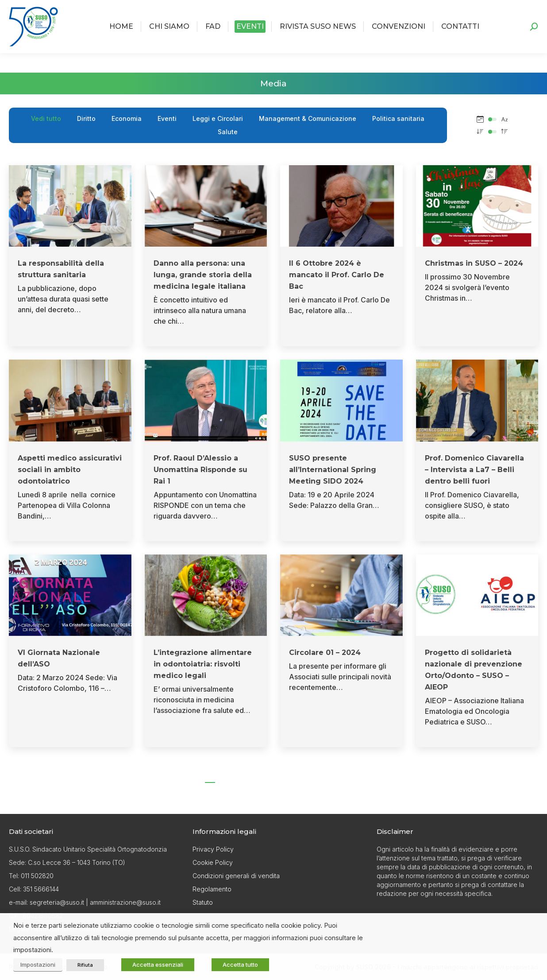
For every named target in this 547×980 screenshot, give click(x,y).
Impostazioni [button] (38, 965)
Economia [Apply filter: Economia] (127, 118)
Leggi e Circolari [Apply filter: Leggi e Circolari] (218, 118)
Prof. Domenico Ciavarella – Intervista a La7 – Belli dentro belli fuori (474, 470)
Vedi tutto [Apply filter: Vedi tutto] (46, 118)
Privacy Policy (213, 849)
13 (315, 775)
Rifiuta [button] (85, 965)
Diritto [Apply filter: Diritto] (86, 118)
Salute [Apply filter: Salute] (228, 132)
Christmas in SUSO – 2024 (474, 263)
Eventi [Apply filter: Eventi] (167, 118)
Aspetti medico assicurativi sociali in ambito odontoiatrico (70, 470)
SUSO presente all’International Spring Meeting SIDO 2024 (333, 470)
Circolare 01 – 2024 (325, 653)
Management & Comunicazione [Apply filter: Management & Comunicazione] (308, 118)
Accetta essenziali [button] (158, 965)
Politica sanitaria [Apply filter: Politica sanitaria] (398, 118)
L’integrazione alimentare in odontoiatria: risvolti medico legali (203, 664)
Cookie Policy (213, 862)
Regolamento (212, 889)
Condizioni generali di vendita (236, 876)
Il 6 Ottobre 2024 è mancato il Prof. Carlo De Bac (337, 275)
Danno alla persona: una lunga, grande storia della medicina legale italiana (203, 275)
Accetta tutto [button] (240, 965)
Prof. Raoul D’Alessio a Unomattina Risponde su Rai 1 (200, 470)
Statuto (203, 902)
